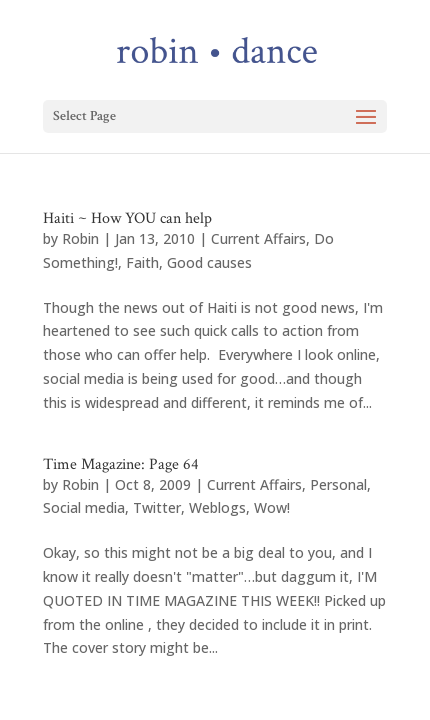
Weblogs (217, 507)
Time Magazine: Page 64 (121, 464)
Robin (80, 238)
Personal (338, 484)
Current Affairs (258, 238)
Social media (84, 507)
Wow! (272, 507)
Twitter (157, 507)
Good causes (209, 262)
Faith (142, 262)
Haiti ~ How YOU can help (127, 218)
